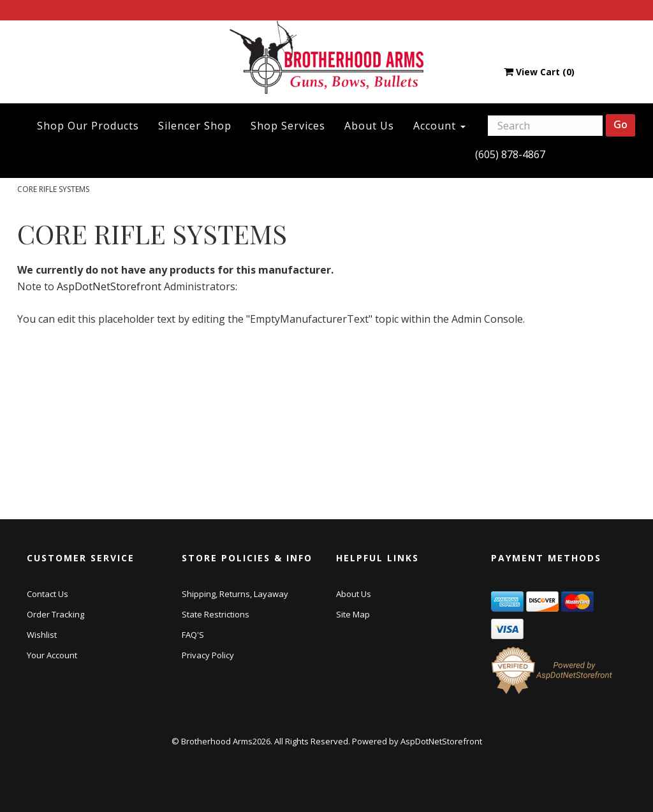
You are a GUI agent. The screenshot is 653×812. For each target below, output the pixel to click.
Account (439, 126)
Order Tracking (55, 614)
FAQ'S (193, 635)
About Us (369, 126)
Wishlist (42, 635)
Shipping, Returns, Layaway (235, 594)
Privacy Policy (208, 655)
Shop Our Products (88, 126)
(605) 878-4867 (510, 154)
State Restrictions (216, 614)
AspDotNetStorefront (109, 286)
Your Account (52, 655)
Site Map (353, 614)
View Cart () (539, 72)
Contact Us (48, 594)
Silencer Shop (195, 126)
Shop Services (288, 126)
